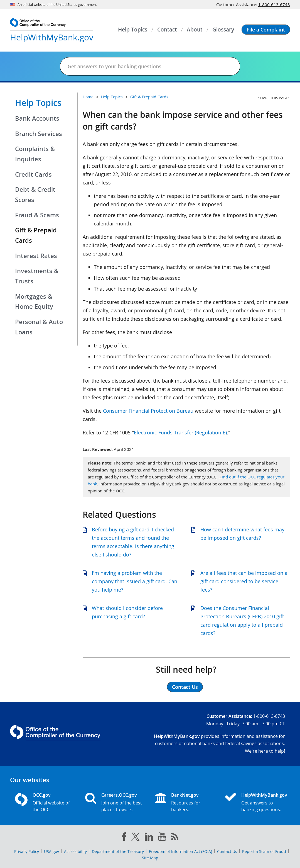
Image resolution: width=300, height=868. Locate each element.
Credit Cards (33, 174)
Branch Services (39, 134)
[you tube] (162, 838)
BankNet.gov (185, 795)
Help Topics (38, 103)
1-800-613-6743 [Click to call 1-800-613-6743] (274, 4)
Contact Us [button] (185, 687)
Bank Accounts (37, 118)
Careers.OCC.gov (119, 795)
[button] (266, 30)
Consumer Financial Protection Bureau (148, 411)
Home (88, 97)
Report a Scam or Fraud (264, 851)
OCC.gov (42, 795)
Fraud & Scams (37, 215)
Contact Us (227, 851)
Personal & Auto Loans (39, 327)
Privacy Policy (27, 851)
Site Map (150, 858)
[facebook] (124, 838)
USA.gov (51, 851)
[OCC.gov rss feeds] (175, 838)
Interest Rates (36, 256)
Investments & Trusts (37, 276)
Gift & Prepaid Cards (149, 97)
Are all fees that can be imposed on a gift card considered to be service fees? (244, 581)
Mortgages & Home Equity (34, 302)
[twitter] (136, 838)
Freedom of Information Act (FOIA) (180, 851)
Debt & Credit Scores (35, 195)
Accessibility (75, 851)
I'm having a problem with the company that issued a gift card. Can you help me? (135, 581)
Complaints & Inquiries (35, 154)
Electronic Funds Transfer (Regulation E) (180, 432)
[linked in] (149, 838)
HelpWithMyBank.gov (263, 795)
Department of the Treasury (118, 851)
